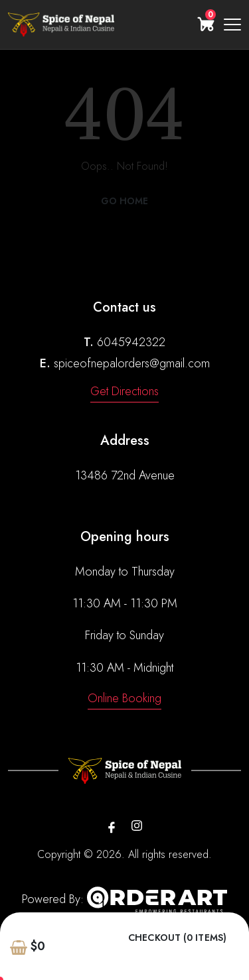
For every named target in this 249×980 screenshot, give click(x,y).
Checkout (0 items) (177, 938)
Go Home (125, 201)
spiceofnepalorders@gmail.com (132, 363)
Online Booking (124, 698)
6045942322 (131, 342)
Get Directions (124, 391)
